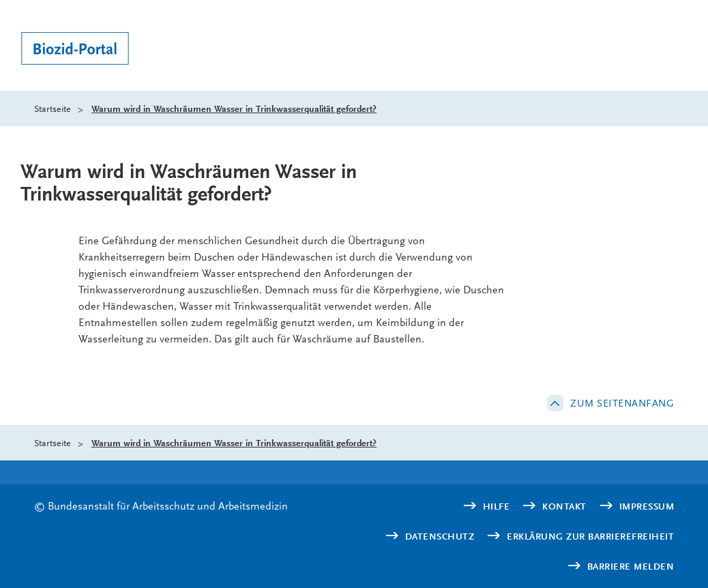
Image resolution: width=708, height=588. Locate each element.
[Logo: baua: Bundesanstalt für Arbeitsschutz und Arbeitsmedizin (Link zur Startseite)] (78, 50)
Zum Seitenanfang (622, 403)
